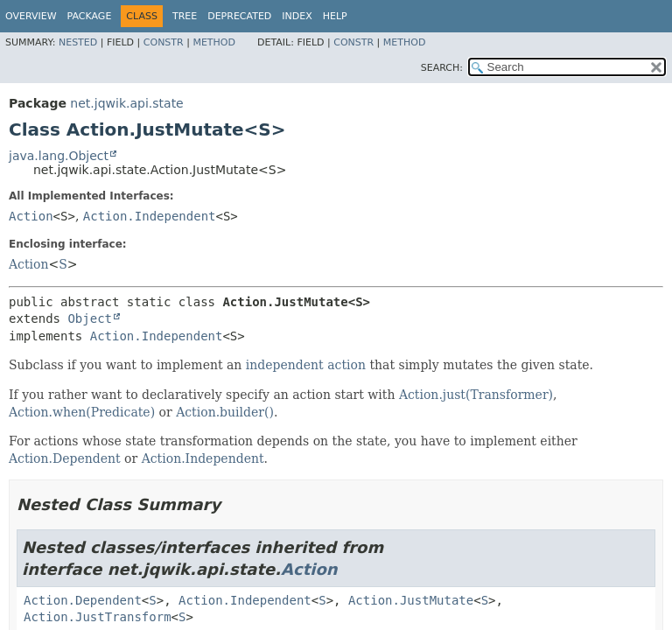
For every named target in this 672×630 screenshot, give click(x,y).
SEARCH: (442, 68)
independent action (306, 365)
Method (214, 42)
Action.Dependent (65, 458)
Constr (164, 42)
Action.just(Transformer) (476, 395)
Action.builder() (225, 412)
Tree (185, 16)
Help (335, 16)
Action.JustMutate (411, 600)
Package (90, 16)
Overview (31, 16)
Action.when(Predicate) (82, 412)
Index (297, 16)
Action (31, 216)
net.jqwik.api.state (126, 103)
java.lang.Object (59, 156)
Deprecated (239, 16)
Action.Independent (150, 216)
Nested (78, 42)
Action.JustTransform (98, 617)
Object (90, 318)
